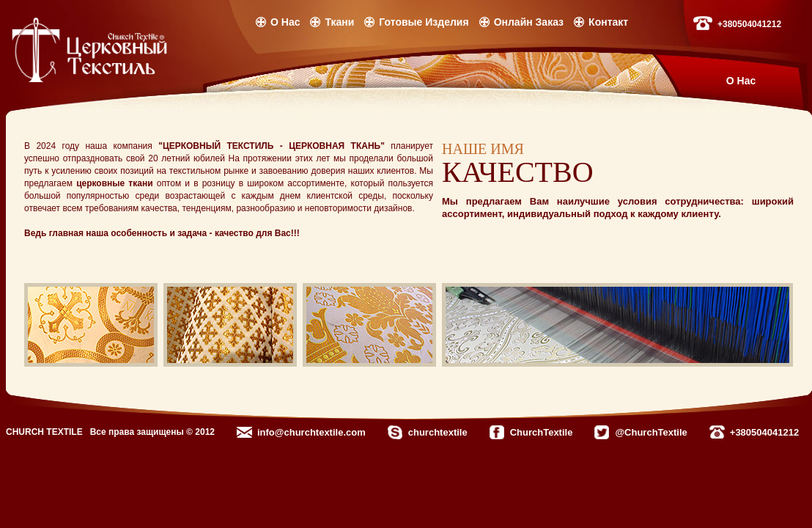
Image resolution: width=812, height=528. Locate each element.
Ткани (339, 22)
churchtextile (438, 432)
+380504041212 (749, 24)
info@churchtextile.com (311, 432)
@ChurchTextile (651, 432)
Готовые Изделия (424, 22)
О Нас (285, 22)
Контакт (608, 22)
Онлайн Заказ (529, 22)
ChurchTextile (542, 432)
